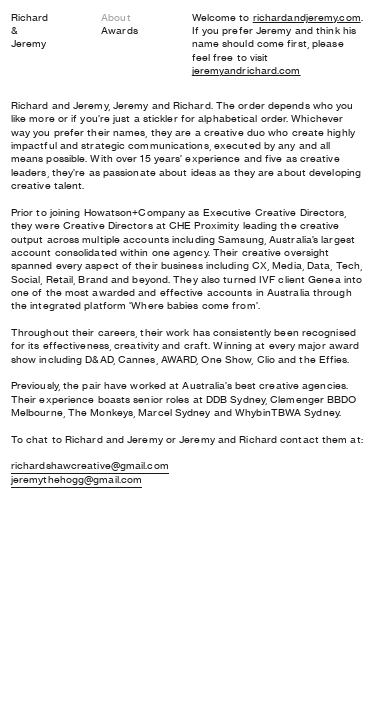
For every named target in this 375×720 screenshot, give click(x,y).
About (116, 17)
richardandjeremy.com (307, 17)
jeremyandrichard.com (246, 70)
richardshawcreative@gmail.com (90, 465)
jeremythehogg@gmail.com (76, 479)
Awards (119, 30)
